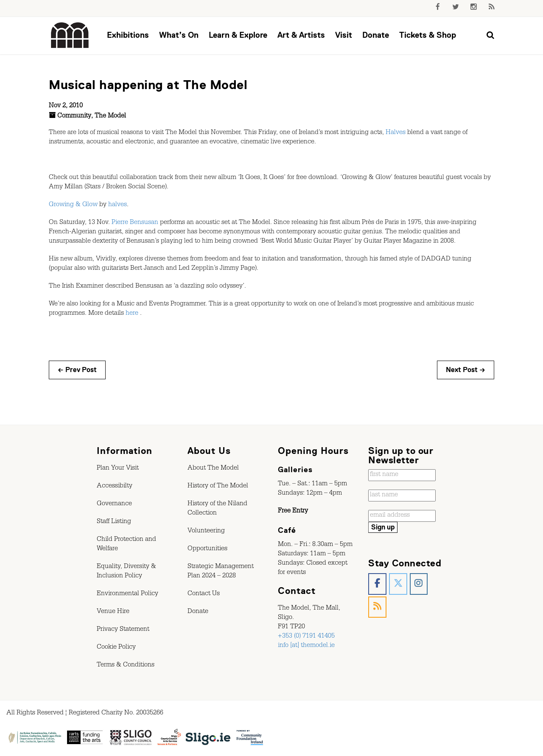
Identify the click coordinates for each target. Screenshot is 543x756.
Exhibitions (128, 35)
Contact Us (204, 594)
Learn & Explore (238, 35)
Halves (396, 133)
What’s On (179, 35)
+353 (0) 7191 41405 (306, 637)
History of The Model (218, 487)
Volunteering (206, 532)
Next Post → (466, 370)
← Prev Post (77, 370)
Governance (114, 504)
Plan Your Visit (118, 469)
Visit (344, 35)
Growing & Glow (73, 205)
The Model (110, 117)
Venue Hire (113, 612)
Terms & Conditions (126, 666)
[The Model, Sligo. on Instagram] (419, 584)
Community (74, 117)
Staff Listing (114, 522)
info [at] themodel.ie (306, 646)
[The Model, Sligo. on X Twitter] (398, 584)
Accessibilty (115, 487)
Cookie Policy (116, 648)
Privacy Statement (123, 630)
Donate (376, 35)
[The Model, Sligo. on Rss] (377, 607)
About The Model (213, 469)
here (132, 314)
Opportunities (207, 549)
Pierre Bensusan (135, 223)
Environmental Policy (127, 594)
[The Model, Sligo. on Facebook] (377, 584)
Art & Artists (301, 35)
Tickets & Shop (428, 35)
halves (118, 205)
